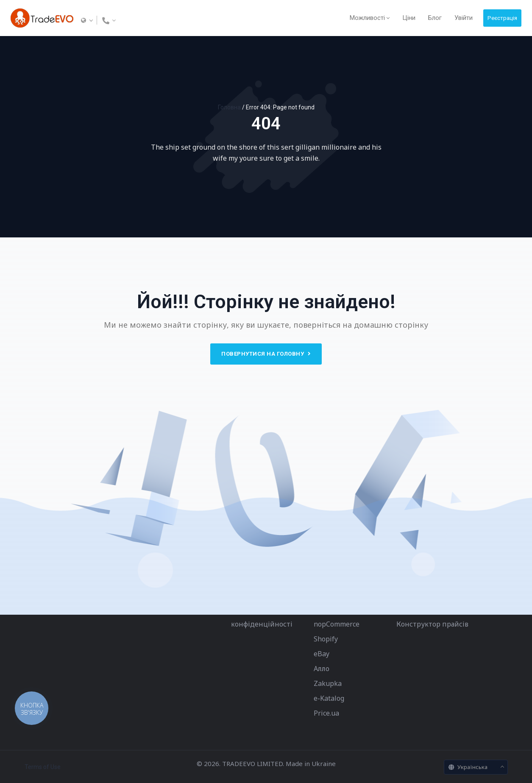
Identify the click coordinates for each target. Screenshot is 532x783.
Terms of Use (43, 767)
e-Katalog (329, 698)
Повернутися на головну (266, 354)
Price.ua (326, 713)
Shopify (326, 639)
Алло (322, 669)
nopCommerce (337, 624)
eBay (322, 654)
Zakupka (328, 683)
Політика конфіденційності (262, 617)
